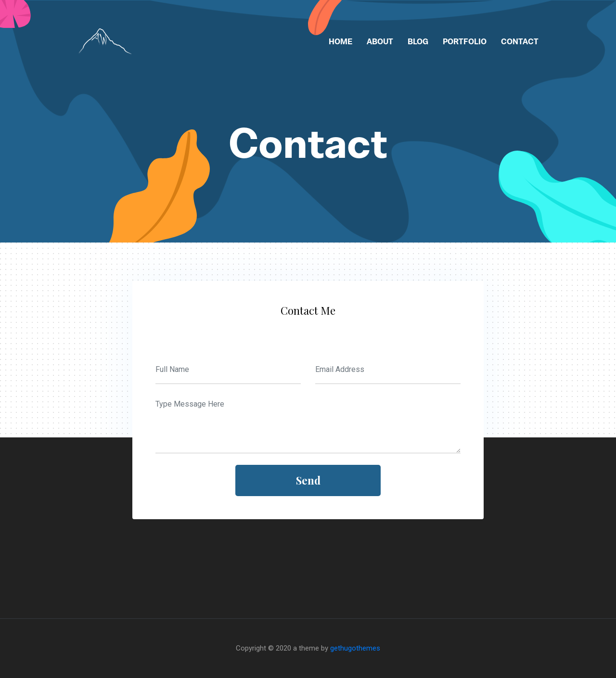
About (380, 41)
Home (340, 41)
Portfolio (465, 41)
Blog (418, 41)
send (308, 480)
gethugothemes (355, 648)
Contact (520, 41)
